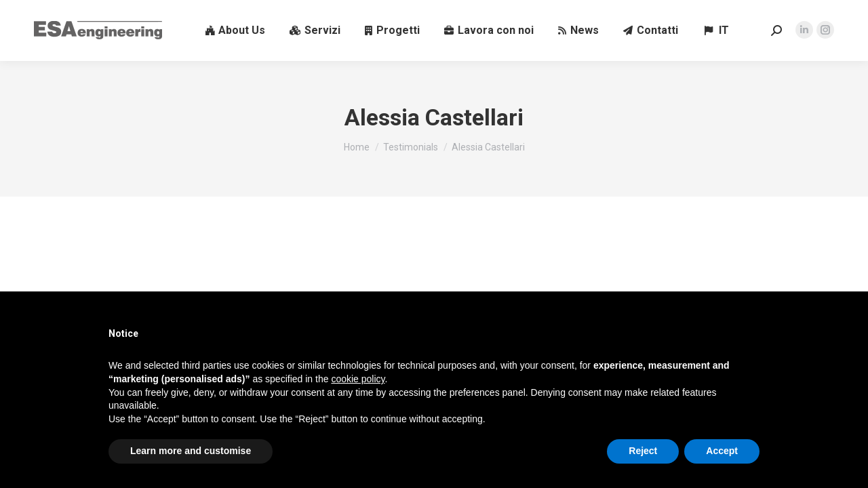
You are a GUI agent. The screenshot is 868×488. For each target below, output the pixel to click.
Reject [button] (643, 451)
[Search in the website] (776, 30)
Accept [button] (722, 451)
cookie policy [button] (358, 379)
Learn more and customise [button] (191, 451)
